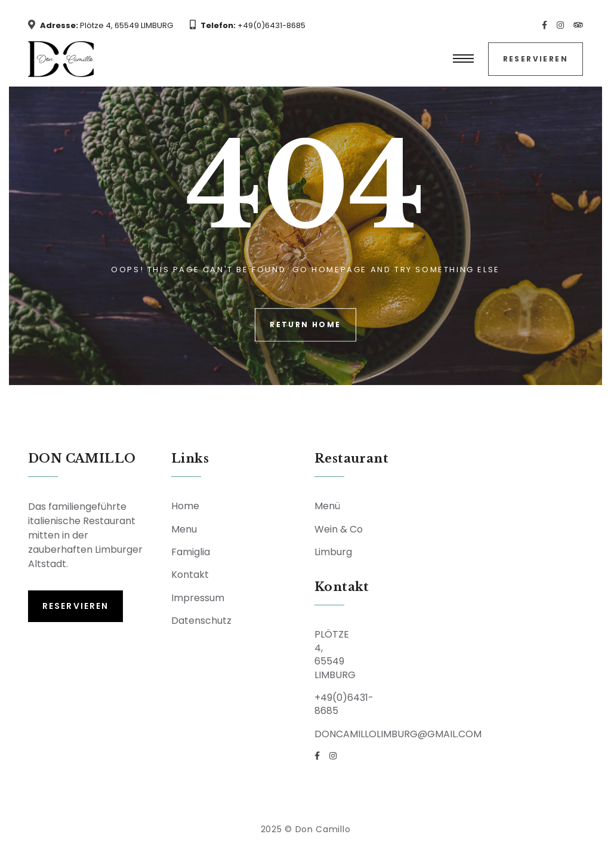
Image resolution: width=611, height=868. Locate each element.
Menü (327, 506)
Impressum (198, 598)
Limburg (333, 552)
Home (185, 506)
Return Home (305, 324)
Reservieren (536, 59)
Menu (184, 529)
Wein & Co (339, 529)
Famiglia (191, 552)
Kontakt (190, 575)
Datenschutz (201, 621)
